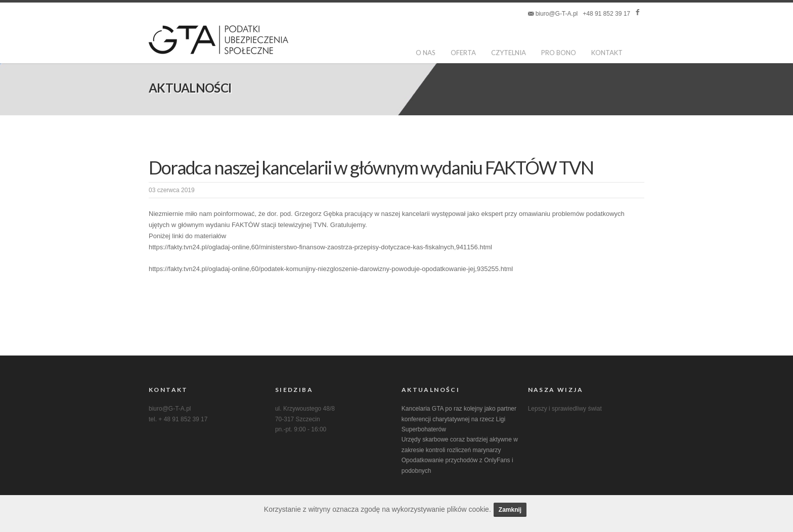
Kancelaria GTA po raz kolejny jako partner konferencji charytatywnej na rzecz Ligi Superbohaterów (459, 419)
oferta (463, 53)
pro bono (559, 53)
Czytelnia (509, 53)
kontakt (607, 53)
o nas (426, 53)
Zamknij (510, 510)
